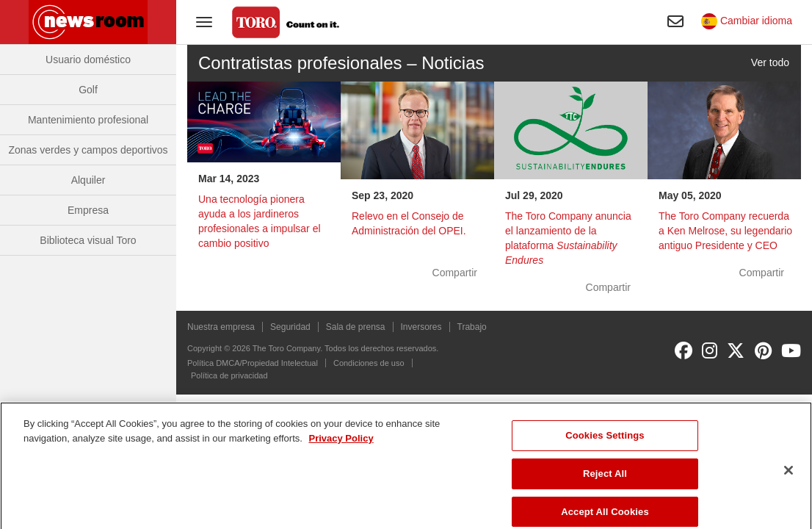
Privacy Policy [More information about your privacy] (341, 446)
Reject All (605, 482)
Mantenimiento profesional (88, 120)
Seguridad (290, 327)
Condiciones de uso (369, 363)
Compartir (455, 273)
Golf (88, 90)
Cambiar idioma (747, 21)
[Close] (789, 478)
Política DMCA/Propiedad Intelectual (253, 363)
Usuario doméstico (88, 60)
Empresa (88, 210)
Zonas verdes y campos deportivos (88, 150)
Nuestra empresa (221, 327)
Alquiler (88, 180)
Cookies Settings (605, 443)
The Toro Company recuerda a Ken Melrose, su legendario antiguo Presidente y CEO (725, 231)
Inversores (421, 327)
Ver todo (770, 62)
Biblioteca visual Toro (88, 240)
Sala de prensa (356, 327)
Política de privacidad (229, 375)
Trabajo (472, 327)
